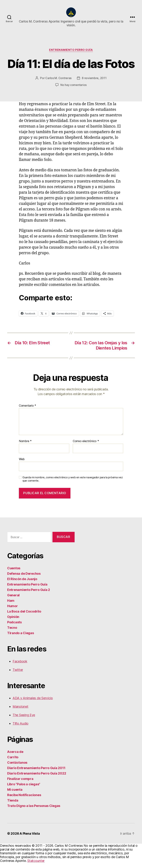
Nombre (25, 447)
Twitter (18, 675)
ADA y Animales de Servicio (33, 703)
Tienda (13, 806)
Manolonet (20, 712)
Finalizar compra (20, 784)
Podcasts (14, 628)
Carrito (13, 763)
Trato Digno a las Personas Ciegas (34, 811)
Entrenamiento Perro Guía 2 (29, 595)
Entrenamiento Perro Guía (71, 55)
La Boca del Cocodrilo (24, 617)
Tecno (12, 633)
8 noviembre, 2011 (94, 83)
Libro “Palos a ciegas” (24, 790)
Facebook (20, 667)
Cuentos (14, 574)
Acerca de (15, 757)
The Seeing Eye (24, 720)
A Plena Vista (30, 839)
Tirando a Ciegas (21, 638)
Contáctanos (17, 768)
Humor (12, 611)
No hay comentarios (74, 90)
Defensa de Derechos (24, 579)
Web (22, 464)
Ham (11, 606)
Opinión (13, 622)
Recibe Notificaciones (24, 800)
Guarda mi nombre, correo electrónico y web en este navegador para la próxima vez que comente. (73, 485)
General (13, 601)
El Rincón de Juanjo (22, 584)
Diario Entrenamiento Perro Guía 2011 (36, 773)
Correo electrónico (86, 447)
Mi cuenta (15, 795)
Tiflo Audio (20, 729)
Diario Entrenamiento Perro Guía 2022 (37, 779)
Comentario (28, 411)
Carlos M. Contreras (58, 83)
